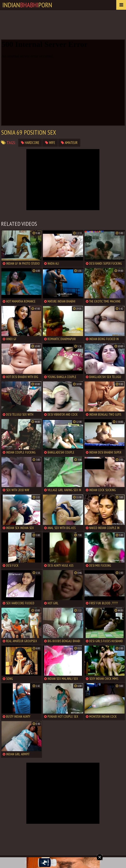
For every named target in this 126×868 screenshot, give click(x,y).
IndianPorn (27, 5)
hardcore (30, 143)
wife (50, 143)
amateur (69, 143)
